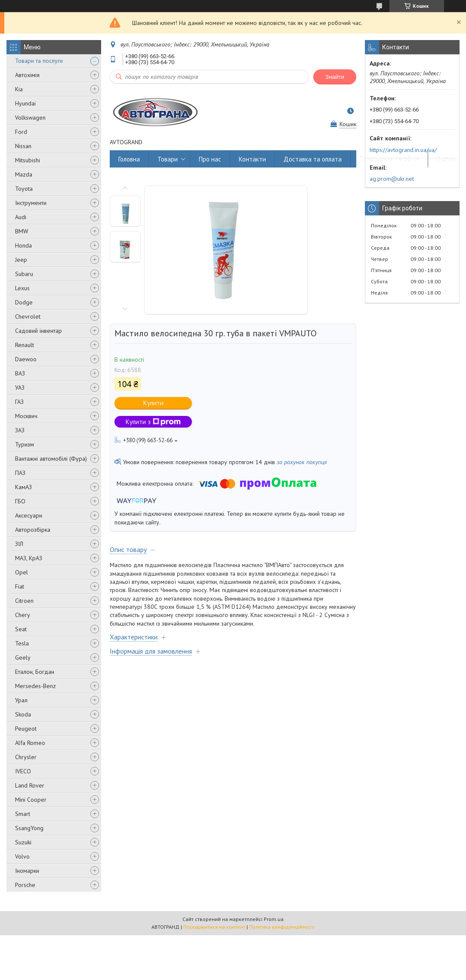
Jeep (21, 260)
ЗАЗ (20, 430)
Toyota (24, 189)
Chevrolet (28, 316)
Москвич (26, 416)
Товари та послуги (39, 61)
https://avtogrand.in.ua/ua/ (403, 150)
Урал (21, 700)
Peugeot (26, 729)
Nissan (23, 146)
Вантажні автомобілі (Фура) (51, 459)
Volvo (22, 856)
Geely (23, 657)
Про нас (210, 159)
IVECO (23, 771)
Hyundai (25, 103)
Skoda (23, 714)
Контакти (252, 159)
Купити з (153, 422)
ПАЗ (20, 473)
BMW (22, 231)
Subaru (24, 274)
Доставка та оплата (313, 159)
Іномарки (27, 871)
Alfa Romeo (30, 743)
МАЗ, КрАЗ (29, 558)
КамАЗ (23, 487)
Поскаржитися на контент (214, 927)
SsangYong (29, 828)
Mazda (24, 174)
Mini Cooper (31, 800)
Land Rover (30, 785)
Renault (25, 345)
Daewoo (26, 359)
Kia (19, 89)
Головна (129, 159)
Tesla (22, 643)
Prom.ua (274, 919)
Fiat (20, 586)
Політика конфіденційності (282, 927)
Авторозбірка (33, 530)
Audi (21, 217)
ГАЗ (19, 402)
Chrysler (26, 757)
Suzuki (23, 842)
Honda (23, 245)
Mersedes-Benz (35, 686)
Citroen (24, 601)
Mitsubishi (28, 160)
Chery (23, 615)
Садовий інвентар (39, 331)
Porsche (25, 885)
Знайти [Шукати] (335, 77)
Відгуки (447, 159)
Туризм (25, 444)
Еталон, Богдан (35, 672)
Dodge (24, 302)
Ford (21, 132)
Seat (21, 629)
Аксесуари (29, 515)
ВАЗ (20, 373)
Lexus (22, 288)
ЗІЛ (19, 544)
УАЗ (20, 388)
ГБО (20, 501)
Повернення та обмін (389, 159)
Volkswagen (30, 118)
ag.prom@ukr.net (392, 179)
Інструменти (31, 203)
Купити (153, 403)
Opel (22, 572)
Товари (168, 159)
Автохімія (27, 75)
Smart (23, 814)
